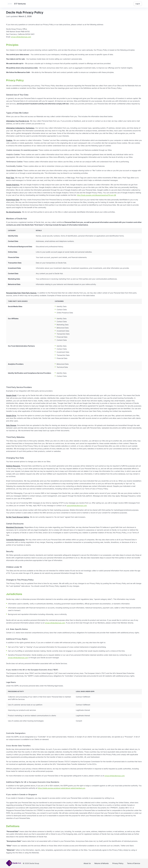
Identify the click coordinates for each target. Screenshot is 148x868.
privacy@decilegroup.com (21, 37)
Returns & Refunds (102, 863)
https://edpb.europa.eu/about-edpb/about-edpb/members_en (61, 788)
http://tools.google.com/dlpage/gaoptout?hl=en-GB (96, 195)
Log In (138, 4)
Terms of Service (134, 863)
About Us (87, 863)
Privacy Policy (118, 863)
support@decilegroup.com (77, 505)
